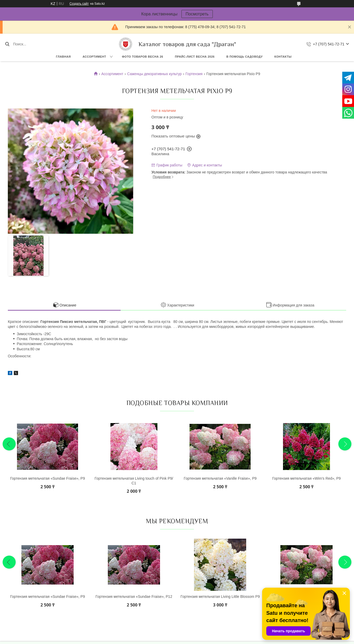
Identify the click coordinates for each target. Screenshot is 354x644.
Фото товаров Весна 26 (143, 57)
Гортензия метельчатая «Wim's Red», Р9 (306, 478)
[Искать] (7, 44)
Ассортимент (94, 57)
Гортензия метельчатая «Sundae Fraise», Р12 (134, 597)
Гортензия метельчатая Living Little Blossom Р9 (220, 597)
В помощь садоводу (244, 57)
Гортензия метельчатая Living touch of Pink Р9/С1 (134, 481)
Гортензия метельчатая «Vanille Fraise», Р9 (220, 478)
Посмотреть (197, 14)
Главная (63, 57)
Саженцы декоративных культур (154, 74)
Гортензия (194, 74)
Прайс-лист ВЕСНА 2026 (195, 57)
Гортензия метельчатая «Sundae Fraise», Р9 (48, 478)
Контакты (283, 57)
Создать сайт (79, 4)
